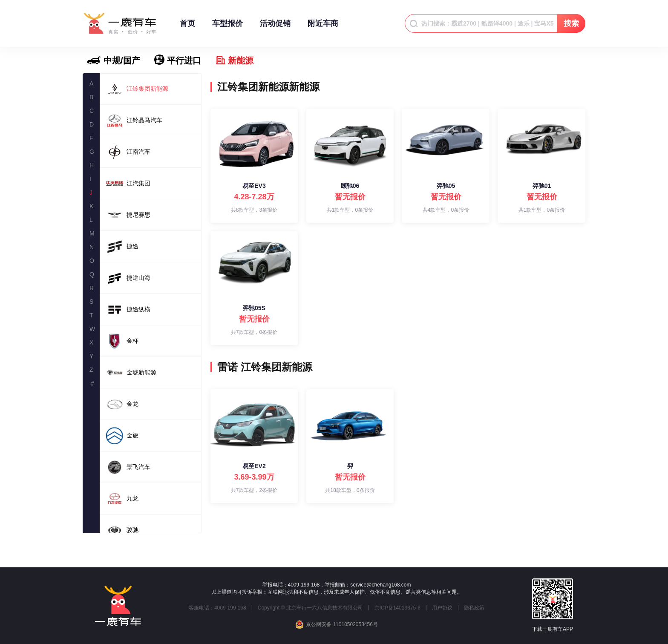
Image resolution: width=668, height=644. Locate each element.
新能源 (241, 60)
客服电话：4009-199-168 (217, 608)
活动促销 (275, 27)
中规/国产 (122, 60)
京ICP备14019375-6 (397, 608)
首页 (187, 27)
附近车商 (323, 27)
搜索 (571, 23)
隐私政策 (474, 608)
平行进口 (184, 60)
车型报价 (227, 27)
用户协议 (442, 608)
